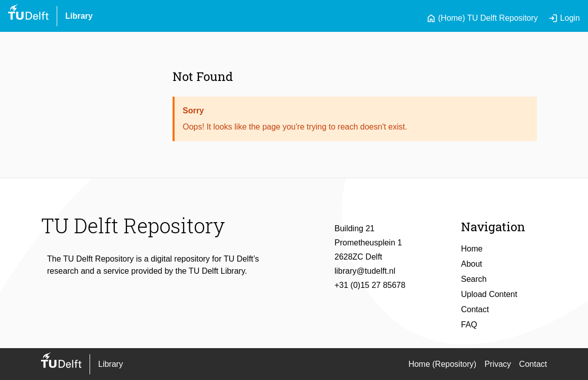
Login (564, 18)
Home (472, 249)
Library (79, 16)
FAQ (469, 325)
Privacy (497, 364)
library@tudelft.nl (365, 271)
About (472, 264)
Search (474, 279)
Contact (475, 309)
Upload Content (489, 294)
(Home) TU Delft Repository (482, 18)
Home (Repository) (442, 364)
